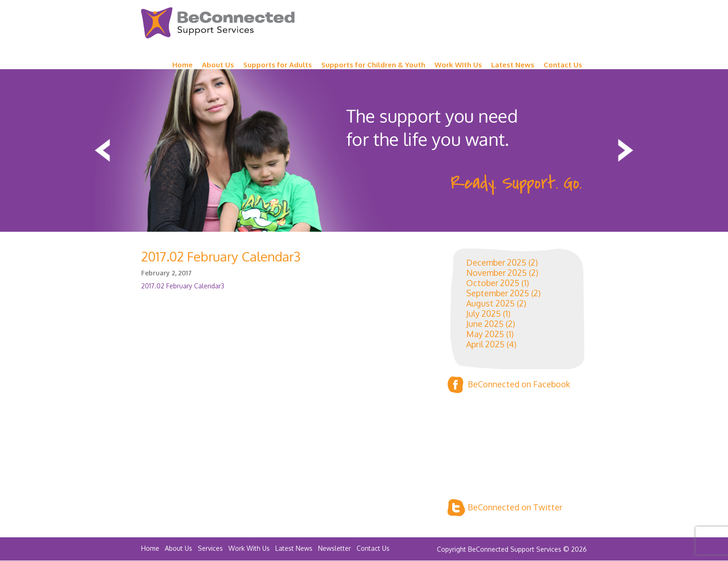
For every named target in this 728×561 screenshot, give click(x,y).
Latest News (513, 65)
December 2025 (496, 262)
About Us (218, 65)
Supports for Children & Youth (373, 65)
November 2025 (497, 273)
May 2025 (485, 334)
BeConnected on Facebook (509, 385)
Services (210, 548)
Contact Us (563, 65)
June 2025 (485, 324)
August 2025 (491, 303)
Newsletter (335, 548)
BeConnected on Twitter (505, 508)
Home (182, 65)
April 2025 (485, 344)
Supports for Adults (278, 65)
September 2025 (498, 293)
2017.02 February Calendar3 (183, 286)
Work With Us (249, 548)
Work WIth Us (458, 65)
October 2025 (493, 283)
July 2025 (484, 313)
